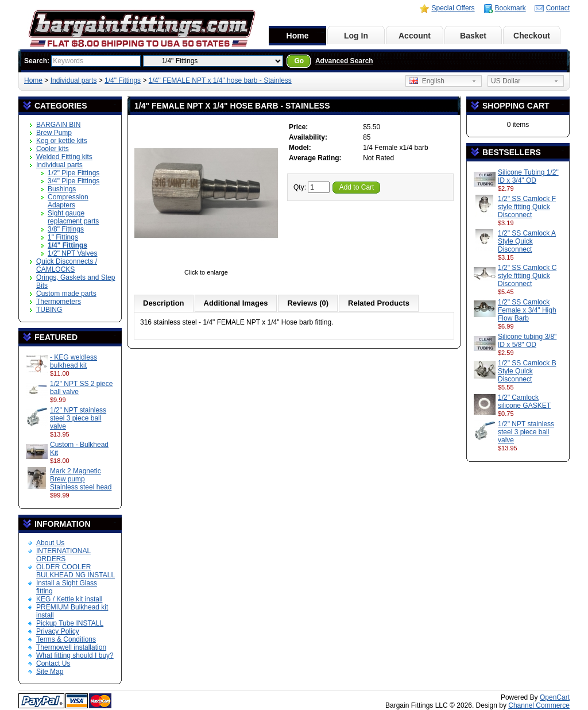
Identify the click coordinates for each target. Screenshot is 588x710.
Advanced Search (344, 61)
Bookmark (510, 8)
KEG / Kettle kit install (69, 599)
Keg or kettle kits (62, 141)
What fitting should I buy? (75, 655)
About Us (50, 543)
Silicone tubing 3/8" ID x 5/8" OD (527, 341)
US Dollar (506, 81)
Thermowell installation (71, 647)
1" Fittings (63, 237)
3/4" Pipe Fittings (73, 181)
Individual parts (74, 80)
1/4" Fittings (123, 80)
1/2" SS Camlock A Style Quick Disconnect (527, 241)
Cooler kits (53, 149)
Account (415, 36)
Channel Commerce (539, 705)
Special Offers (453, 8)
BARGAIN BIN (58, 125)
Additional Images (236, 303)
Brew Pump (54, 133)
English (427, 81)
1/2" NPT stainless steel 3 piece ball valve (78, 418)
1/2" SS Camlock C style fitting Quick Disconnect (527, 276)
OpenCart (555, 697)
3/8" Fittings (66, 229)
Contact (558, 8)
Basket (473, 36)
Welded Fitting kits (64, 157)
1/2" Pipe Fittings (73, 173)
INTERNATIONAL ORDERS (63, 555)
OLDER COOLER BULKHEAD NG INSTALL (76, 571)
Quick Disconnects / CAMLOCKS (67, 265)
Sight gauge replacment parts (73, 217)
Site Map (50, 672)
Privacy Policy (58, 631)
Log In (356, 36)
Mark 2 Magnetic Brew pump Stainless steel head (81, 479)
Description (164, 303)
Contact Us (53, 663)
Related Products (379, 303)
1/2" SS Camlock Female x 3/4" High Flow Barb (527, 310)
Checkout (532, 36)
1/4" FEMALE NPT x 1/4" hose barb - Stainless (220, 80)
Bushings (62, 189)
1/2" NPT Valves (73, 253)
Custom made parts (66, 294)
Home (298, 36)
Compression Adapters (68, 201)
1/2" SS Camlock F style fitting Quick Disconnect (527, 207)
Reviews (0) (308, 303)
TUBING (49, 310)
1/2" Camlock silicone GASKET (524, 402)
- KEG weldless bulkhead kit (73, 361)
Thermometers (59, 302)
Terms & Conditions (66, 639)
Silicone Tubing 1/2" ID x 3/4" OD (528, 176)
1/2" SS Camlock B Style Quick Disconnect (527, 371)
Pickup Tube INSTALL (70, 623)
